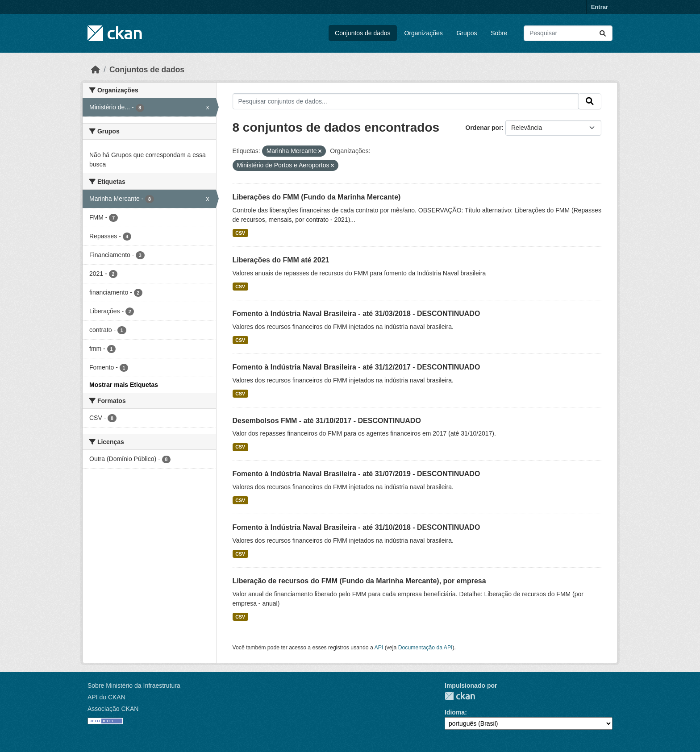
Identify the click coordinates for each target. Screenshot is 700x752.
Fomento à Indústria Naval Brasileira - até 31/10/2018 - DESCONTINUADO (356, 527)
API (379, 648)
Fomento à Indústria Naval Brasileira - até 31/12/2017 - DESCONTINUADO (356, 367)
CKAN (460, 696)
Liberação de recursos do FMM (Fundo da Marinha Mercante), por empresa (359, 581)
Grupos (467, 33)
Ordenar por (484, 128)
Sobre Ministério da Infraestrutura (134, 686)
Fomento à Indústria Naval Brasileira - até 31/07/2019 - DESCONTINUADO (356, 474)
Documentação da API (425, 648)
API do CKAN (106, 697)
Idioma (455, 712)
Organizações (423, 33)
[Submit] (603, 33)
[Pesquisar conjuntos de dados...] (568, 33)
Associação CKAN (113, 709)
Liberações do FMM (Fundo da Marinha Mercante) (317, 197)
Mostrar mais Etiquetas (124, 385)
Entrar (600, 7)
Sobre (499, 33)
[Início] (96, 70)
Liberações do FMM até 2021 (281, 260)
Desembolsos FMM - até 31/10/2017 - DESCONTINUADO (327, 421)
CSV (240, 233)
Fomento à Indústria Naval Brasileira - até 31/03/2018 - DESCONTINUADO (356, 314)
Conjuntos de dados (363, 33)
